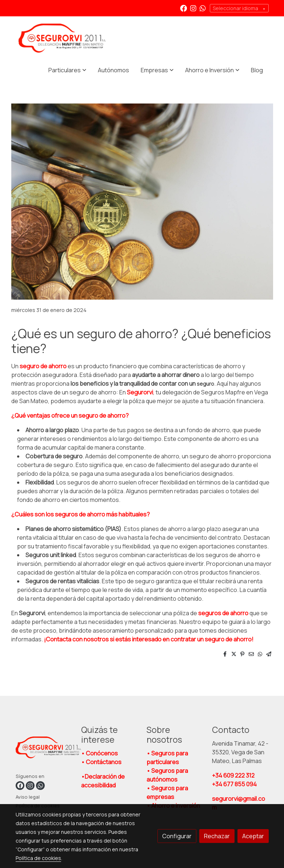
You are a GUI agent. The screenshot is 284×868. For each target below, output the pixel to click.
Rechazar (217, 836)
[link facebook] (183, 8)
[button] (67, 70)
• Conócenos (99, 753)
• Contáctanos (101, 762)
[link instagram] (193, 8)
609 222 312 (234, 775)
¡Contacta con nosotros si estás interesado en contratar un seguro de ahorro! (149, 639)
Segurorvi (140, 392)
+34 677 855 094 (234, 784)
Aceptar (253, 836)
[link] (62, 38)
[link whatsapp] (203, 8)
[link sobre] (44, 749)
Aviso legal (28, 797)
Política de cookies (38, 858)
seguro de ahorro (43, 366)
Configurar (177, 836)
